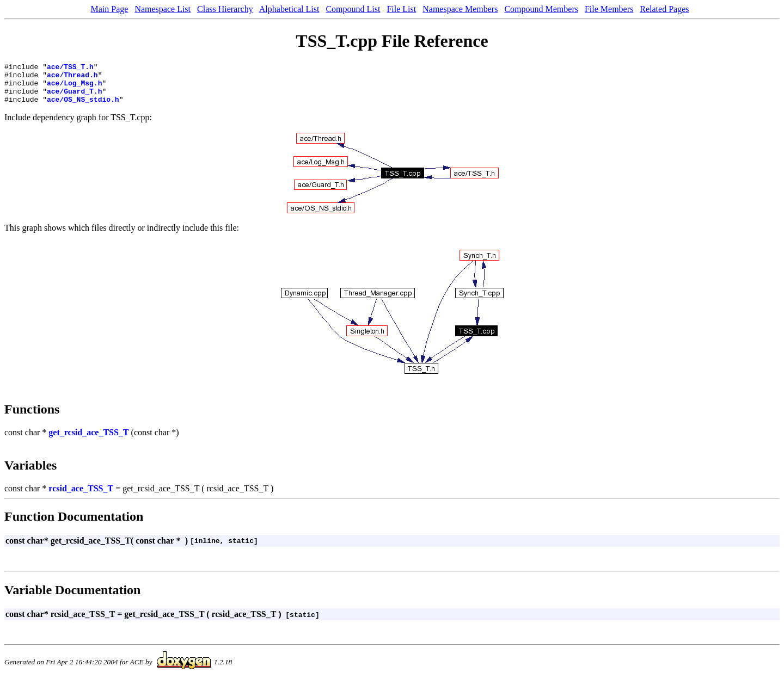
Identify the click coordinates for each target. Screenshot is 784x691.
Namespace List (163, 9)
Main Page (110, 9)
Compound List (353, 9)
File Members (609, 9)
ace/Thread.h (72, 78)
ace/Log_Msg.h (74, 88)
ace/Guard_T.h (74, 97)
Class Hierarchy (225, 9)
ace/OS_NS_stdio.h (83, 107)
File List (401, 9)
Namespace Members (460, 9)
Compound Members (541, 9)
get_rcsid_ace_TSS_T (88, 440)
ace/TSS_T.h (70, 68)
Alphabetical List (289, 9)
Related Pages (664, 9)
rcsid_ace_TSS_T (81, 496)
